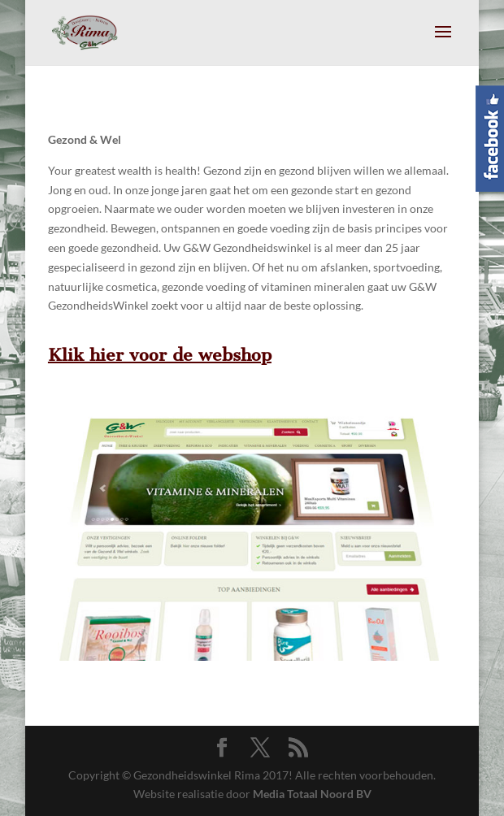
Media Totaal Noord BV (312, 794)
